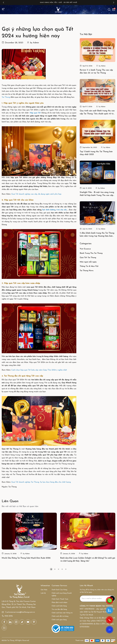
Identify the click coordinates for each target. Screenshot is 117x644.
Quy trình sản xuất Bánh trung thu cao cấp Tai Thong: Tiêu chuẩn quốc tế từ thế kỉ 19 (97, 113)
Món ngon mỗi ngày (88, 262)
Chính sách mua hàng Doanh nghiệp (62, 594)
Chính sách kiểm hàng (59, 606)
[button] (3, 3)
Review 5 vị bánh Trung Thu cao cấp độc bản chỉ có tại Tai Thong (97, 72)
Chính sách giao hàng (59, 620)
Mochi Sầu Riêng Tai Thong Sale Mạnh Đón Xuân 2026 (27, 558)
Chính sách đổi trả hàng (60, 616)
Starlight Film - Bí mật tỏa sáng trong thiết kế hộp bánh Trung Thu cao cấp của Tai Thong (97, 194)
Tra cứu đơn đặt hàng (59, 609)
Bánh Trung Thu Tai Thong (91, 254)
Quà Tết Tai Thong (88, 258)
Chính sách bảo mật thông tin (62, 613)
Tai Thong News (87, 271)
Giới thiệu (44, 590)
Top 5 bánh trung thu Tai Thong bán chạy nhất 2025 (97, 153)
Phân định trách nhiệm (59, 603)
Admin (36, 43)
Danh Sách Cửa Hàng (59, 590)
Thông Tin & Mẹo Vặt (89, 267)
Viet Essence (85, 249)
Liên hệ (43, 593)
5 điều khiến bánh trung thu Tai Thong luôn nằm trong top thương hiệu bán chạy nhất (97, 235)
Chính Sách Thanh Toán (60, 599)
